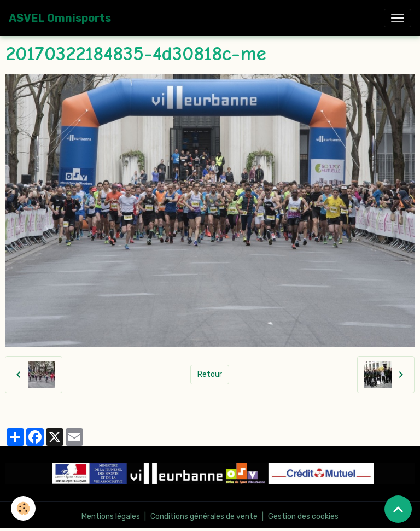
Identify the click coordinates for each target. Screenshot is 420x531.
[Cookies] (23, 508)
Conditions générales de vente (204, 517)
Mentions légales (111, 517)
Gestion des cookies (303, 517)
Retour (210, 374)
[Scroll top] (398, 509)
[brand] (60, 18)
